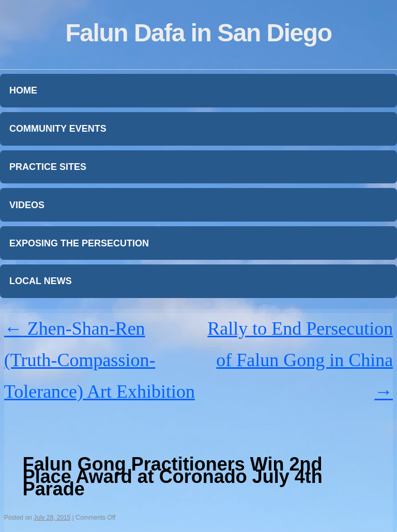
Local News (41, 281)
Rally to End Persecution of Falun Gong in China (300, 360)
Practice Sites (48, 167)
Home (23, 90)
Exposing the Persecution (79, 243)
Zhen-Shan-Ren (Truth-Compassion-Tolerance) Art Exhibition (100, 360)
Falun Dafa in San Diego (199, 33)
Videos (27, 205)
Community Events (58, 129)
